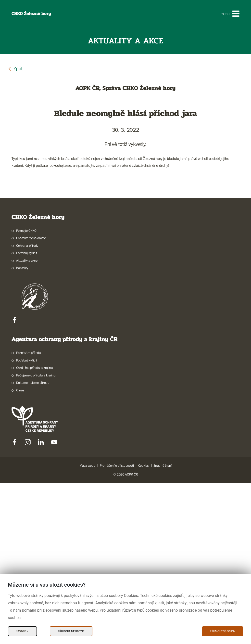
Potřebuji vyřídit (27, 414)
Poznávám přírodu (29, 514)
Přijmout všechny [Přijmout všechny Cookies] (223, 631)
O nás (20, 552)
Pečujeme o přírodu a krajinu (36, 537)
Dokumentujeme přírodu (33, 544)
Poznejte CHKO (26, 392)
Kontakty (22, 429)
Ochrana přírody (27, 407)
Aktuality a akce (27, 422)
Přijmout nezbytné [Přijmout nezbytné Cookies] (71, 631)
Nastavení (22, 631)
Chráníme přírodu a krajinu (35, 529)
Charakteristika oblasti (31, 399)
